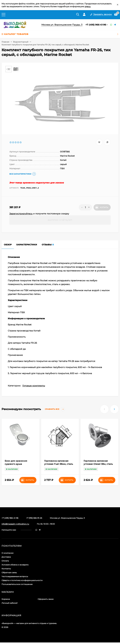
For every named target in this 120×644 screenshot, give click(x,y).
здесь (88, 6)
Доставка (6, 557)
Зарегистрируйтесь (21, 214)
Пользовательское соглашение (17, 584)
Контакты (6, 569)
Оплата (5, 561)
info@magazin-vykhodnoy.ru (15, 524)
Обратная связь (9, 573)
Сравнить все (55, 409)
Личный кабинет (10, 603)
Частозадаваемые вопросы (15, 576)
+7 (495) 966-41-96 (96, 25)
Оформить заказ (46, 599)
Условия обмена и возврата (15, 565)
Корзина (6, 599)
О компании (7, 553)
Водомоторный (21, 42)
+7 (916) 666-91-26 (34, 518)
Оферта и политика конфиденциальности (22, 580)
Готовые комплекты (34, 386)
